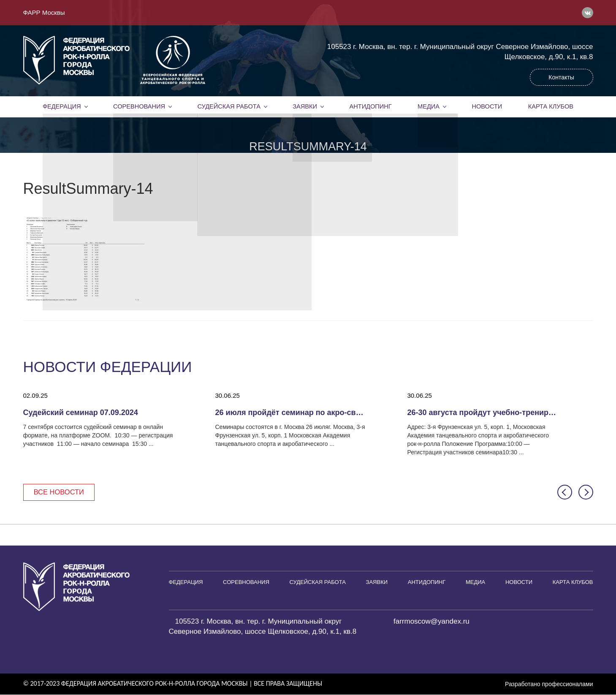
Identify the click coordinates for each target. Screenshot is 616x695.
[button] (565, 493)
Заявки (305, 106)
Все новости (60, 492)
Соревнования (139, 106)
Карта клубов (551, 106)
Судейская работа (229, 106)
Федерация (62, 106)
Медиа (429, 106)
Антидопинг (370, 106)
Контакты (561, 77)
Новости (487, 106)
